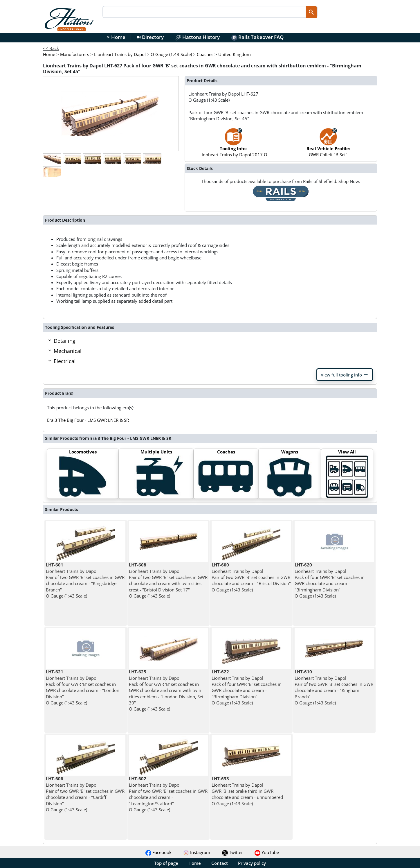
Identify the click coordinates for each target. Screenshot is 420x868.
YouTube (267, 852)
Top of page (166, 863)
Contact (220, 863)
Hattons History (198, 37)
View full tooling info (345, 375)
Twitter (232, 852)
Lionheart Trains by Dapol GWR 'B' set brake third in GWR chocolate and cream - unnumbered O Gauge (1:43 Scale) (247, 791)
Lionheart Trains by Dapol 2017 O (233, 145)
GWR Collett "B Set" (328, 145)
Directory (150, 37)
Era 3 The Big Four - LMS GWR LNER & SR (88, 420)
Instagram (197, 852)
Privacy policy (252, 863)
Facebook (158, 852)
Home (116, 37)
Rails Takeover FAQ (257, 37)
